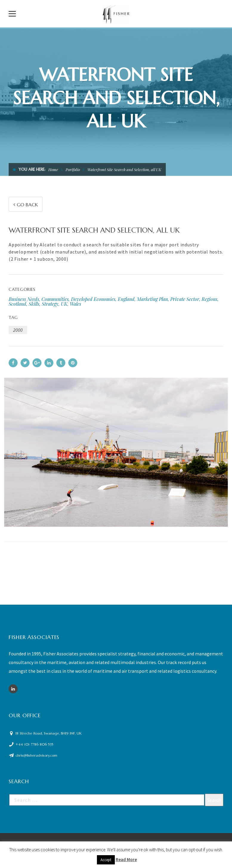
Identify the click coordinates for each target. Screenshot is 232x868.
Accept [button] (106, 860)
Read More (126, 859)
